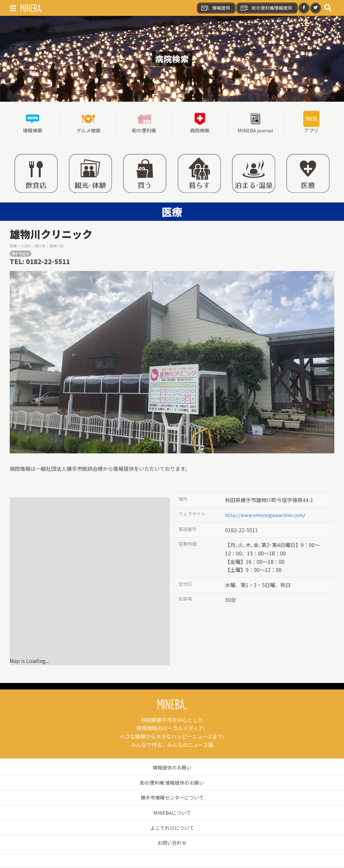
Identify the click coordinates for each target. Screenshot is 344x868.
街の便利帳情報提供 (266, 8)
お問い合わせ (172, 844)
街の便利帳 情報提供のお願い (172, 783)
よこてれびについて (172, 829)
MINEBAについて (172, 813)
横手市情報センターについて (172, 799)
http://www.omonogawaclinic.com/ (268, 516)
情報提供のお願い (172, 769)
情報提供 (215, 8)
